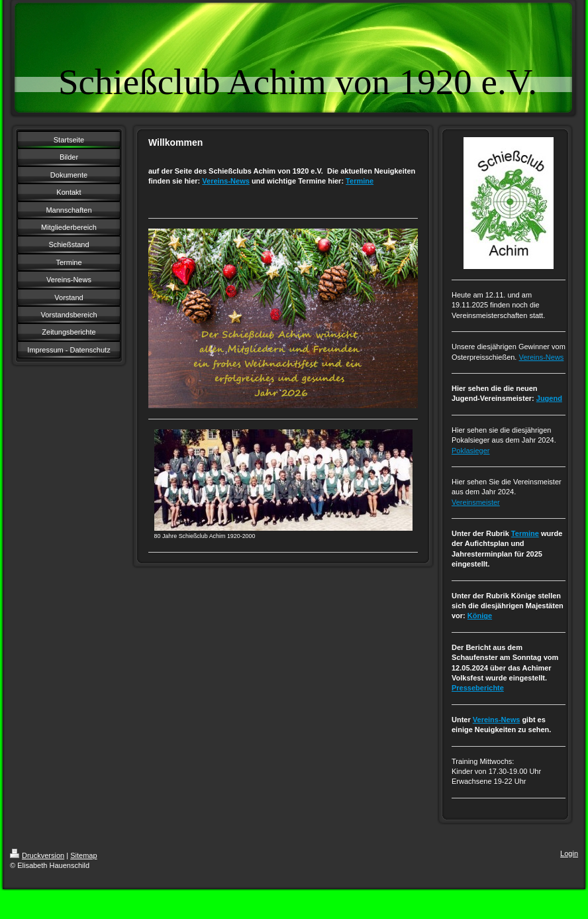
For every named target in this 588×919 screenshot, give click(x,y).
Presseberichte (478, 688)
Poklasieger (470, 451)
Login (569, 853)
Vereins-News (226, 181)
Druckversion (37, 855)
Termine (360, 181)
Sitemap (83, 855)
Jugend (549, 398)
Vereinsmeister (476, 502)
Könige (480, 616)
